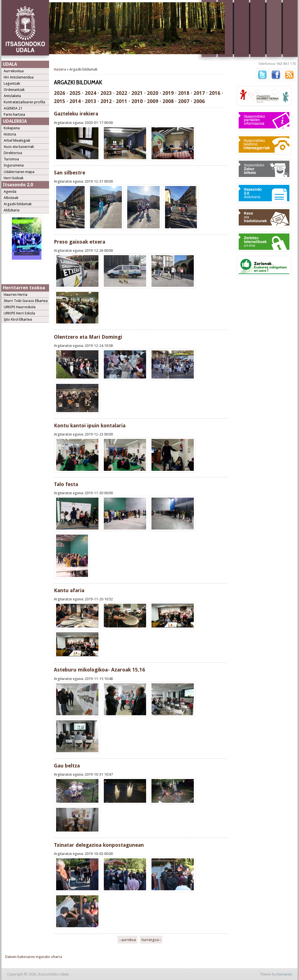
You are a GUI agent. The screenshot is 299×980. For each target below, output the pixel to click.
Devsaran (284, 974)
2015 (60, 101)
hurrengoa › (151, 939)
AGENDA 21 (13, 108)
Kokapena (12, 128)
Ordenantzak (14, 90)
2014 (75, 101)
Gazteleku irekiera (76, 114)
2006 (199, 101)
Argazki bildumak (18, 204)
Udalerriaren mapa (19, 172)
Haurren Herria (16, 295)
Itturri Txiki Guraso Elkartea (26, 301)
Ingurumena (14, 165)
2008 (168, 101)
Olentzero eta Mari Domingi (88, 337)
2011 (122, 101)
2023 (106, 93)
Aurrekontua (14, 71)
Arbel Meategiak (17, 140)
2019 (168, 93)
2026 (60, 93)
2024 (91, 93)
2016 (215, 93)
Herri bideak (14, 178)
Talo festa (66, 484)
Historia (10, 134)
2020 (153, 93)
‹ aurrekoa (128, 939)
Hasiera (60, 69)
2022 (122, 93)
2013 (91, 101)
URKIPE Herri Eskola (19, 313)
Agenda (10, 192)
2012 (106, 101)
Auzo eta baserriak (19, 147)
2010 (137, 101)
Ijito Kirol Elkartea (18, 319)
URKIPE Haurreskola (20, 307)
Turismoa (11, 159)
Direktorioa (13, 153)
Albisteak (11, 198)
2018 (184, 93)
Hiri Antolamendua (19, 77)
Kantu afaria (69, 590)
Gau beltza (67, 766)
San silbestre (70, 173)
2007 (184, 101)
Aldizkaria (12, 210)
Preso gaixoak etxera (80, 242)
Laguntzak (12, 83)
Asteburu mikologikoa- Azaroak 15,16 (99, 670)
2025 (75, 93)
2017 (199, 93)
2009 (153, 101)
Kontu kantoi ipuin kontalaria (90, 426)
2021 (137, 93)
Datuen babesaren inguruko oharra (34, 957)
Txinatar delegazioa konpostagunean (99, 845)
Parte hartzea (14, 114)
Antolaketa (12, 96)
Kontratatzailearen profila (24, 102)
